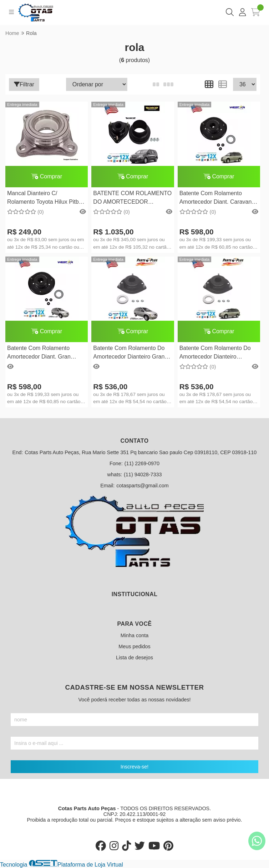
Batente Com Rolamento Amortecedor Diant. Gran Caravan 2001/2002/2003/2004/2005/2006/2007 (47, 353)
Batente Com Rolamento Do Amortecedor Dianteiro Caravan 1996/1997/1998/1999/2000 (215, 353)
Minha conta (134, 635)
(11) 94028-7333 (143, 474)
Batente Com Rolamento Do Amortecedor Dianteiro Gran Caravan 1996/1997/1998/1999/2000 (129, 353)
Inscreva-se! (134, 767)
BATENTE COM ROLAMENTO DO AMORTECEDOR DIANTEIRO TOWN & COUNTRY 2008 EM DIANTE (132, 199)
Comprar (47, 176)
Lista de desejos (134, 658)
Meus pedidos (134, 646)
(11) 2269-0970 (142, 463)
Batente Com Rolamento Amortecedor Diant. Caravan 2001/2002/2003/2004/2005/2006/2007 (219, 199)
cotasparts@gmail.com (143, 486)
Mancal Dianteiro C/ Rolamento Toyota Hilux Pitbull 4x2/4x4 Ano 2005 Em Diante (46, 199)
